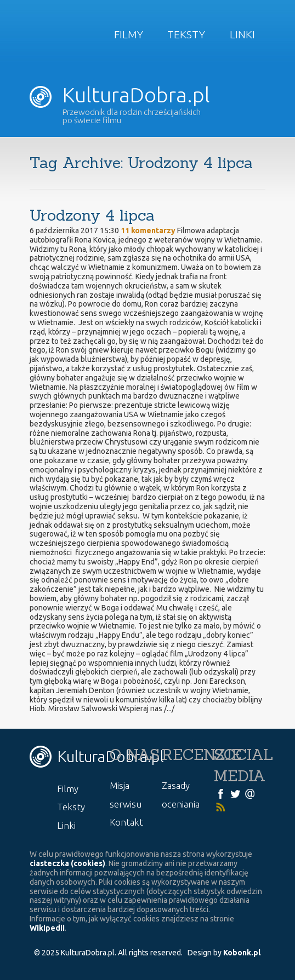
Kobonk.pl (242, 953)
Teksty (186, 34)
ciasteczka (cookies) (67, 863)
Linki (242, 34)
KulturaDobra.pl (120, 95)
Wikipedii (47, 928)
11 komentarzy (148, 230)
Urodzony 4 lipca (92, 215)
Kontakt (126, 822)
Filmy (129, 34)
